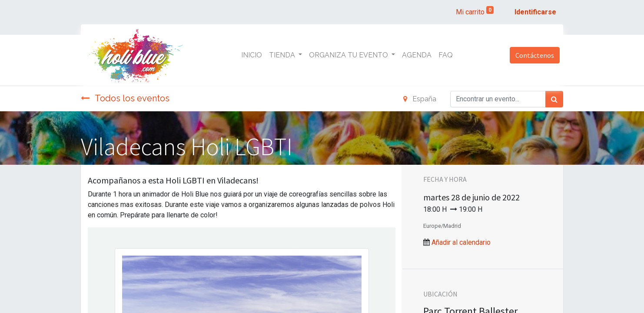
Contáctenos (535, 55)
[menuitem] (252, 55)
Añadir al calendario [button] (461, 242)
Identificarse (535, 12)
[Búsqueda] (554, 99)
